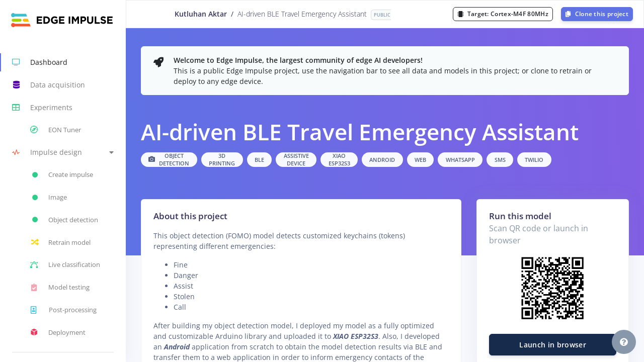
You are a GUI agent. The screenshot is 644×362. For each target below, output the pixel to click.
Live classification (65, 265)
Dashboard (40, 62)
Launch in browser (553, 345)
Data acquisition (49, 85)
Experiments (42, 108)
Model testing (60, 288)
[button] (63, 153)
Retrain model (60, 242)
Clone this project (597, 14)
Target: (503, 14)
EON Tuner (56, 130)
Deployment (58, 332)
